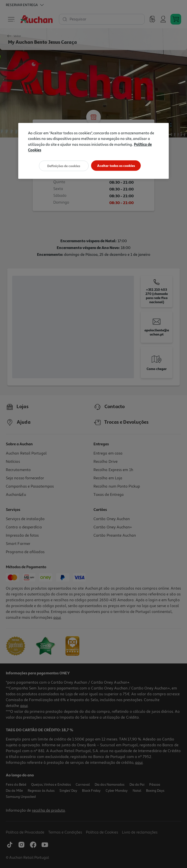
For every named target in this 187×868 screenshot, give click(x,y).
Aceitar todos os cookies (117, 166)
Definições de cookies (63, 166)
